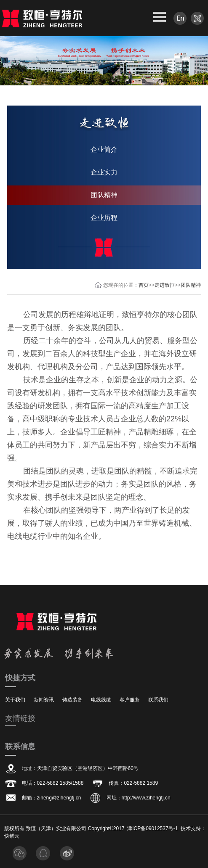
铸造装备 (72, 700)
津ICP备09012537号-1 (152, 828)
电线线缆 (101, 700)
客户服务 (130, 700)
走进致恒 (165, 285)
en (180, 18)
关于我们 (15, 700)
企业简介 (104, 150)
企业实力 (104, 172)
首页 (144, 285)
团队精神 (104, 195)
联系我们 (158, 700)
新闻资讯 (44, 700)
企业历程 (104, 218)
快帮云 (12, 836)
